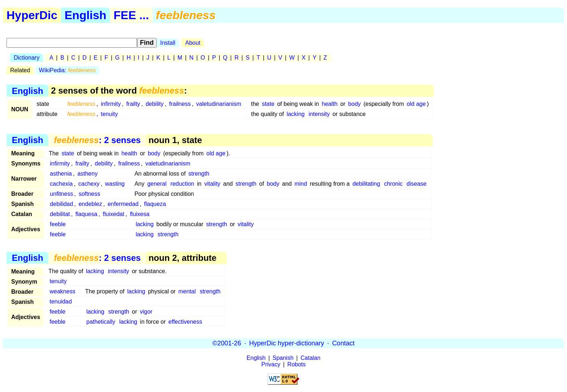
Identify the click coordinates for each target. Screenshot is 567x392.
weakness (62, 291)
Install (168, 43)
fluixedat (114, 214)
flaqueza (155, 204)
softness (89, 194)
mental (187, 291)
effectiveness (185, 322)
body (355, 104)
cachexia (61, 184)
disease (416, 184)
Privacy (271, 364)
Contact (343, 343)
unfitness (61, 194)
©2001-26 (227, 343)
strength (199, 174)
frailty (133, 104)
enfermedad (123, 204)
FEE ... (131, 15)
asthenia (61, 174)
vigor (146, 312)
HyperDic (32, 15)
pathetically (101, 322)
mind (301, 184)
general (157, 184)
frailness (180, 104)
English (86, 15)
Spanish (283, 358)
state (268, 104)
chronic (393, 184)
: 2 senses (97, 140)
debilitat (60, 214)
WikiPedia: (67, 70)
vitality (212, 184)
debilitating (366, 184)
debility (155, 104)
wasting (115, 184)
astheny (88, 174)
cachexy (89, 184)
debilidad (61, 204)
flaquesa (87, 214)
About (193, 43)
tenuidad (61, 301)
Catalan (310, 358)
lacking (296, 114)
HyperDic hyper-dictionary (287, 343)
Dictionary (27, 58)
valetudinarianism (219, 104)
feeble (58, 224)
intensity (319, 114)
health (330, 104)
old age (416, 104)
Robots (297, 364)
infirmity (111, 104)
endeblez (90, 204)
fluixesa (140, 214)
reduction (182, 184)
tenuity (109, 114)
